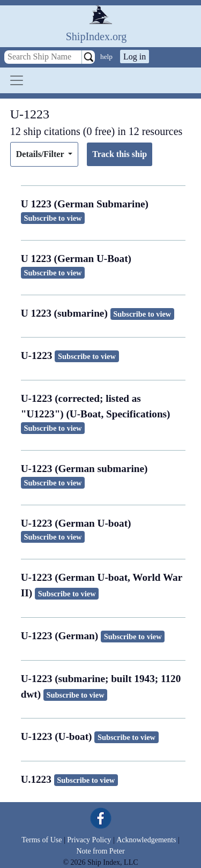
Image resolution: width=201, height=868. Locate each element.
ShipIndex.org (96, 36)
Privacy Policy (89, 840)
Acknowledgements (146, 840)
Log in (135, 57)
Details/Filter (41, 154)
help (106, 57)
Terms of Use (42, 840)
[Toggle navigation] (17, 80)
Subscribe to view (53, 218)
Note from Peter (100, 851)
